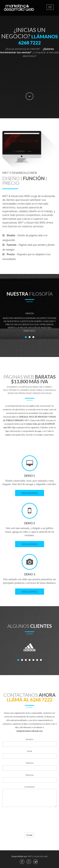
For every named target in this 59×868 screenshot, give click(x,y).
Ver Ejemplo (30, 493)
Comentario (30, 787)
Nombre (30, 739)
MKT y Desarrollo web (38, 856)
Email (30, 751)
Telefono (29, 763)
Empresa (30, 775)
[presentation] (26, 823)
